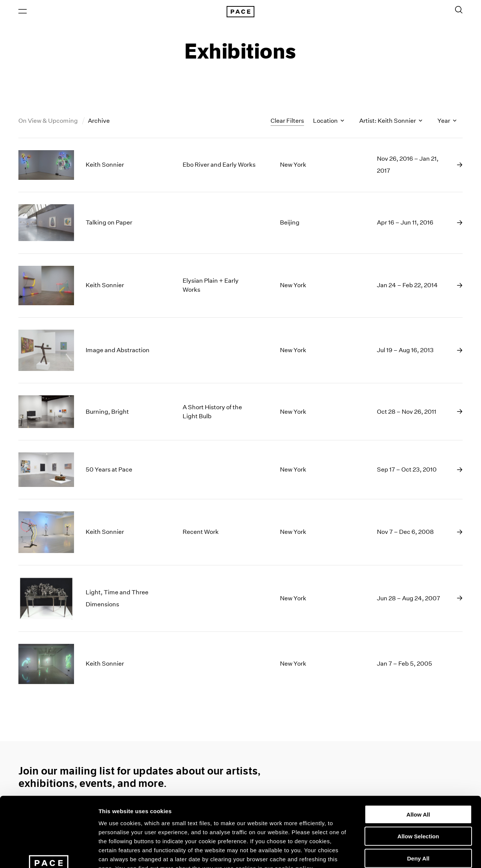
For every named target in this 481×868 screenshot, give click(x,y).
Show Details (395, 853)
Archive (99, 121)
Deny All (418, 796)
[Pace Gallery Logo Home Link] (240, 12)
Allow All (418, 752)
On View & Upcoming (49, 121)
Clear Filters (287, 121)
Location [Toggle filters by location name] (329, 121)
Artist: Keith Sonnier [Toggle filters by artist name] (391, 121)
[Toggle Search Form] (459, 10)
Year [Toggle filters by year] (447, 121)
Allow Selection (418, 774)
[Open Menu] (23, 12)
